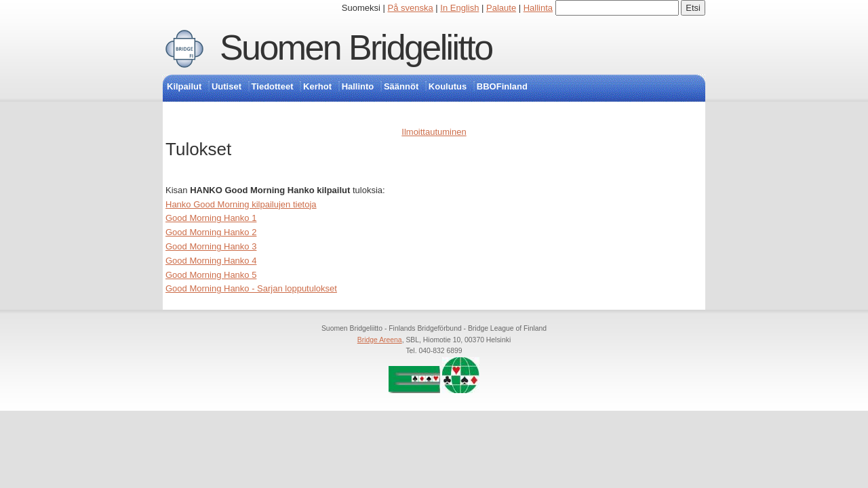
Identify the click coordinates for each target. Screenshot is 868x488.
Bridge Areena (380, 340)
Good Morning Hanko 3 (211, 246)
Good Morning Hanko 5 (211, 275)
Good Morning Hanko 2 (211, 232)
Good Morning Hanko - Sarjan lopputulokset (251, 288)
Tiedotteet (273, 86)
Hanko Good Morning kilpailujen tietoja (241, 204)
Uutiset (226, 86)
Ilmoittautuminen (434, 132)
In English (459, 8)
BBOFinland (502, 86)
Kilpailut (184, 86)
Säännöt (401, 86)
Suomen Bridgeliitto (356, 47)
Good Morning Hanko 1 (211, 218)
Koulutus (448, 86)
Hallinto (358, 86)
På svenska (411, 8)
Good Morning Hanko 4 (211, 261)
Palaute (501, 8)
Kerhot (317, 86)
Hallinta (538, 8)
